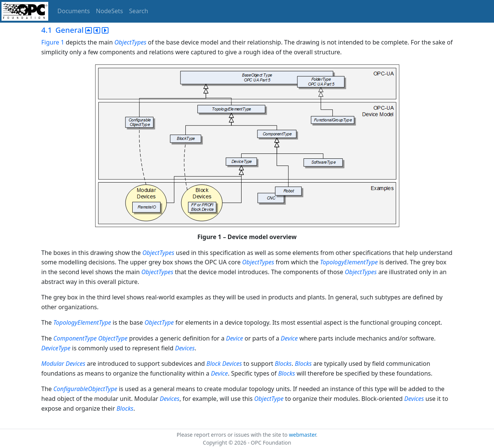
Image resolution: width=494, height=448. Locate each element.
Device (235, 338)
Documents (73, 11)
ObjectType (159, 322)
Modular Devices (63, 364)
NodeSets (110, 11)
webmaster (303, 435)
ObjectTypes (131, 42)
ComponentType (75, 338)
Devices (185, 348)
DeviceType (56, 348)
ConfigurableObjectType (85, 389)
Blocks (283, 364)
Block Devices (224, 364)
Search (139, 11)
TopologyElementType (349, 262)
